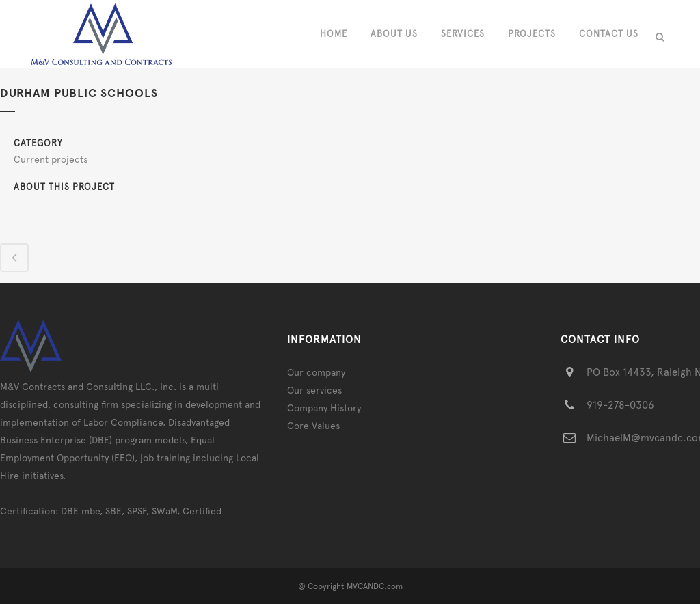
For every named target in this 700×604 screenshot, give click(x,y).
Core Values (313, 426)
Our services (314, 390)
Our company (316, 372)
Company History (324, 408)
